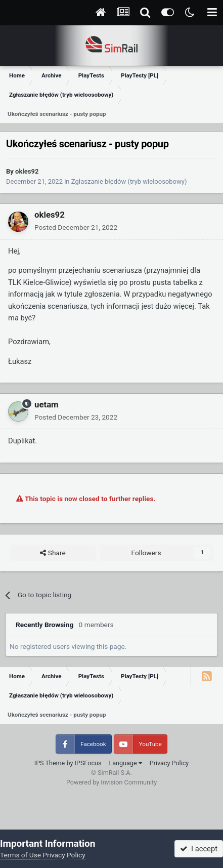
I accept (199, 849)
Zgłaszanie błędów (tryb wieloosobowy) (129, 181)
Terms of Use (20, 855)
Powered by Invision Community (112, 782)
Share (53, 553)
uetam (47, 404)
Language (125, 763)
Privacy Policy (169, 763)
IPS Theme (50, 763)
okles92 (27, 171)
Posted (76, 227)
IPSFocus (88, 763)
